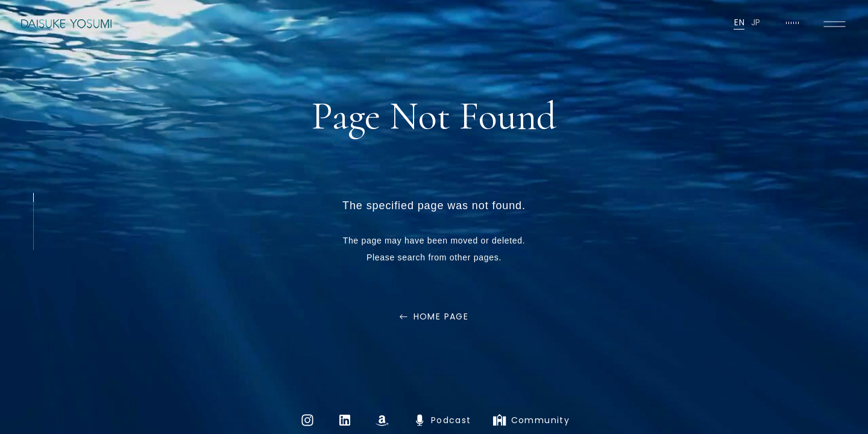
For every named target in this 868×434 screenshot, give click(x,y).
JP (756, 22)
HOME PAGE (441, 316)
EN (739, 22)
